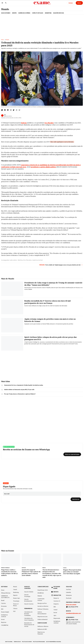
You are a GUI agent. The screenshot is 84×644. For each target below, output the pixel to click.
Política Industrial (43, 619)
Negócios (4, 622)
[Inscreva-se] (76, 499)
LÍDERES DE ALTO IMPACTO (5, 597)
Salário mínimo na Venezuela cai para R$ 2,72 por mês (19, 390)
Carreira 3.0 (57, 601)
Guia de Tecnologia (27, 596)
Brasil (3, 600)
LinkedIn (68, 592)
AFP (5, 115)
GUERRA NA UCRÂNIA (24, 13)
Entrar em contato (71, 605)
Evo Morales (27, 260)
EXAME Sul (41, 593)
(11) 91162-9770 (73, 607)
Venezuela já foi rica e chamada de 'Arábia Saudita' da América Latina (24, 385)
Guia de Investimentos (28, 600)
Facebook (69, 598)
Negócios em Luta (43, 617)
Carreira (3, 603)
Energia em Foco (42, 603)
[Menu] (2, 3)
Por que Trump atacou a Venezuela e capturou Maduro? (20, 394)
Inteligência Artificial (4, 616)
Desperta (6, 483)
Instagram (69, 595)
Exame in (56, 598)
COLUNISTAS (5, 625)
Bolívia (20, 260)
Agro (55, 615)
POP (14, 611)
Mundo (5, 9)
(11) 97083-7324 (73, 620)
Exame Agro (17, 598)
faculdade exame (57, 587)
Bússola (40, 596)
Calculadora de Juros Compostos (29, 619)
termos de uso (17, 642)
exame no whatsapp (9, 447)
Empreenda (57, 618)
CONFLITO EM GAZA (38, 13)
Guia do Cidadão (29, 592)
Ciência (15, 609)
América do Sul (37, 260)
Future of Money (16, 605)
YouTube (69, 589)
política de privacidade (39, 642)
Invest (3, 619)
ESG (2, 609)
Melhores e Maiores (43, 626)
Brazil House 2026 (43, 590)
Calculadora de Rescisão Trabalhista (28, 614)
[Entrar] (79, 3)
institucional (9, 642)
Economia (4, 606)
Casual (15, 589)
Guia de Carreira (29, 604)
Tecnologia (16, 601)
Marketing (16, 592)
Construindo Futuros (41, 600)
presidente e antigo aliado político (43, 167)
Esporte (15, 595)
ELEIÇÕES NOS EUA (59, 13)
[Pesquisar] (6, 3)
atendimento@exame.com (73, 613)
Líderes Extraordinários (42, 613)
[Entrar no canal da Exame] (72, 454)
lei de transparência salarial (54, 642)
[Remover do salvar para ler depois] (19, 110)
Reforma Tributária (43, 609)
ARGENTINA (48, 13)
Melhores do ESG (42, 629)
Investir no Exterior (43, 606)
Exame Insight (5, 612)
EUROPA (14, 13)
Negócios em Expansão (41, 633)
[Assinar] (71, 3)
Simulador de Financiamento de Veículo (29, 625)
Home (2, 40)
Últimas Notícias (6, 593)
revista (56, 592)
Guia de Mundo (6, 13)
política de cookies (27, 642)
